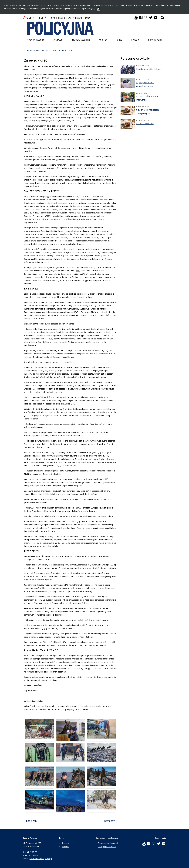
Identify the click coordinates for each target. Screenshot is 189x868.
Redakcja (65, 843)
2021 (55, 51)
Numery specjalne (81, 40)
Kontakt (135, 40)
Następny (110, 821)
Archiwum (58, 40)
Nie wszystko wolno (145, 124)
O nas (119, 40)
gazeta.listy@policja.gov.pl (40, 859)
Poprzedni (33, 821)
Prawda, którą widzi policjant (149, 69)
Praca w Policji (155, 40)
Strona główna (33, 51)
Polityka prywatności (107, 847)
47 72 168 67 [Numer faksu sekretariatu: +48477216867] (33, 855)
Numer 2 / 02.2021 (66, 51)
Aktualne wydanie (36, 40)
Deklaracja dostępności (108, 843)
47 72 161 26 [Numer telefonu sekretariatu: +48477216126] (32, 852)
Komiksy (103, 40)
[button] (162, 18)
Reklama (65, 847)
